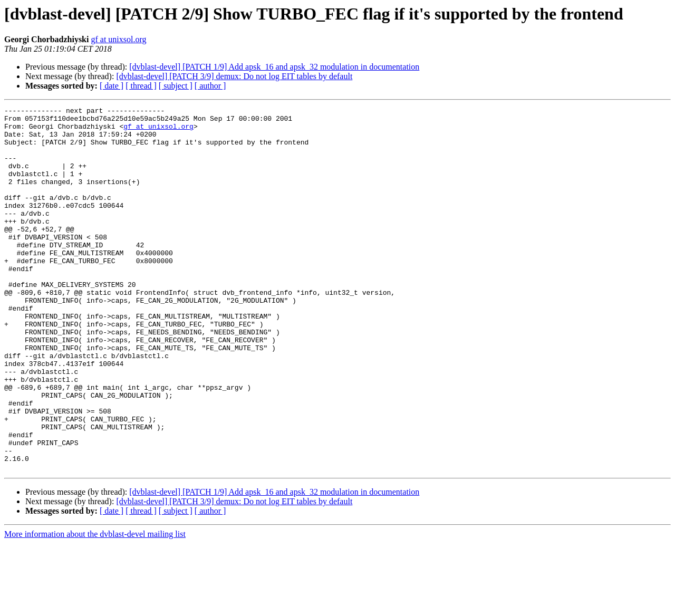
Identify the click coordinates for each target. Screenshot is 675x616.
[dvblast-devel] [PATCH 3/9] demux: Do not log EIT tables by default (234, 76)
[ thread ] (141, 86)
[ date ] (112, 86)
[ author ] (210, 86)
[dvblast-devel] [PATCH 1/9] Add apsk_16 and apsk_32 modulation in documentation (274, 67)
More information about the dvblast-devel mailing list (95, 607)
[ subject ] (176, 86)
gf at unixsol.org (118, 39)
